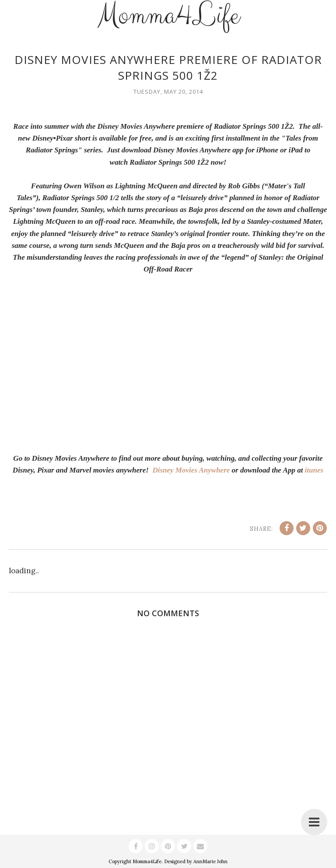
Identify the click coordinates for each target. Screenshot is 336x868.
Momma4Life (147, 861)
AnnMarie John (210, 861)
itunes (314, 470)
